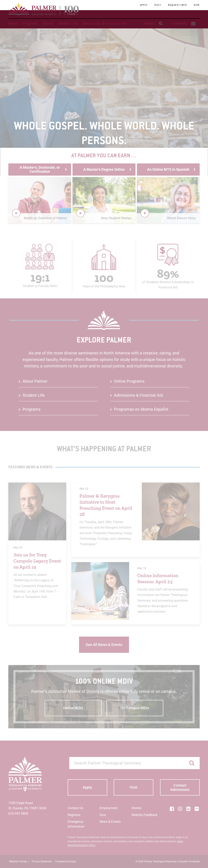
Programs (30, 23)
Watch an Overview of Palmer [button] (45, 218)
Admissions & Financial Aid (105, 23)
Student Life (68, 23)
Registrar (74, 815)
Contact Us (75, 808)
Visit (158, 5)
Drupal (72, 862)
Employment (109, 808)
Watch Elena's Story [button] (181, 218)
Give (197, 5)
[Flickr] (197, 809)
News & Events (110, 822)
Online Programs (129, 381)
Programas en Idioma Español (141, 409)
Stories (136, 808)
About (13, 23)
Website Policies (18, 862)
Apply (144, 5)
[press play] (16, 213)
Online (48, 23)
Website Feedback (144, 815)
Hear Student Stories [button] (116, 218)
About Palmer (35, 381)
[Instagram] (180, 809)
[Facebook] (172, 809)
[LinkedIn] (188, 809)
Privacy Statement (42, 862)
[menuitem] (183, 24)
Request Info (177, 5)
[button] (40, 200)
